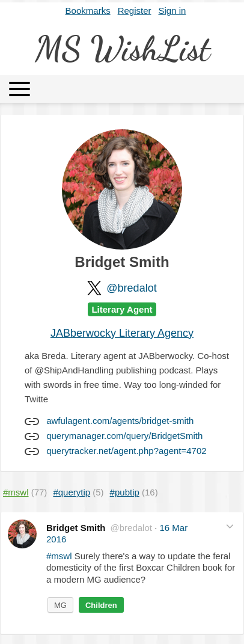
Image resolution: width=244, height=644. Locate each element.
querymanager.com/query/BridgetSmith (124, 436)
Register (135, 11)
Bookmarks (88, 11)
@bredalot (131, 288)
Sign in (172, 11)
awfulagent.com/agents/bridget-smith (120, 421)
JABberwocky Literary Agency (122, 333)
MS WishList (122, 48)
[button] (230, 526)
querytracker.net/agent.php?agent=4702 (126, 451)
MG (60, 605)
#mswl (59, 556)
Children (101, 605)
